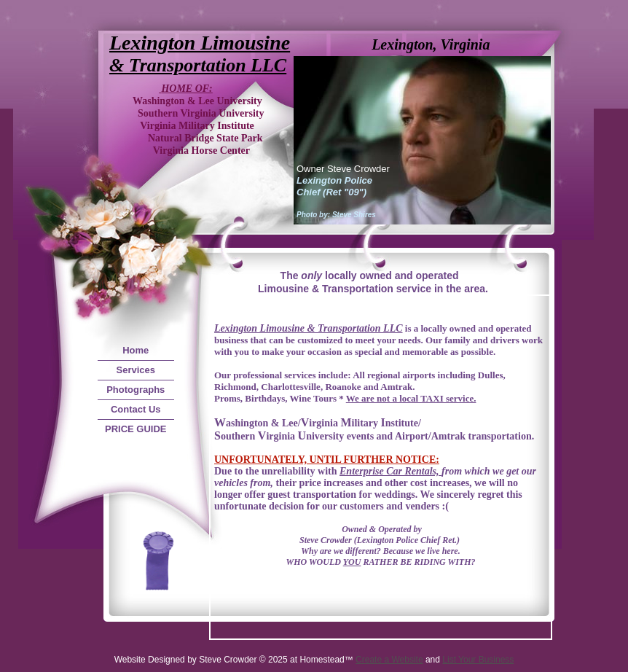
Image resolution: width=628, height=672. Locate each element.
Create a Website (389, 660)
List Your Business (478, 660)
